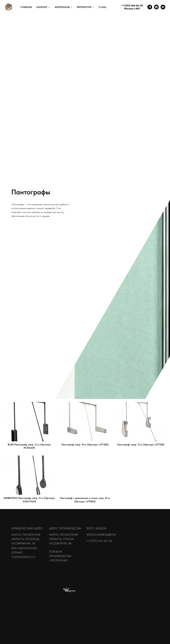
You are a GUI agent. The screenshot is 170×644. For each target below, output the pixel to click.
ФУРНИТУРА (84, 7)
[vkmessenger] (156, 7)
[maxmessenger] (163, 7)
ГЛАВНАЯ (26, 7)
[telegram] (150, 7)
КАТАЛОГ (42, 7)
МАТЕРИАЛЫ (62, 7)
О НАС (103, 7)
